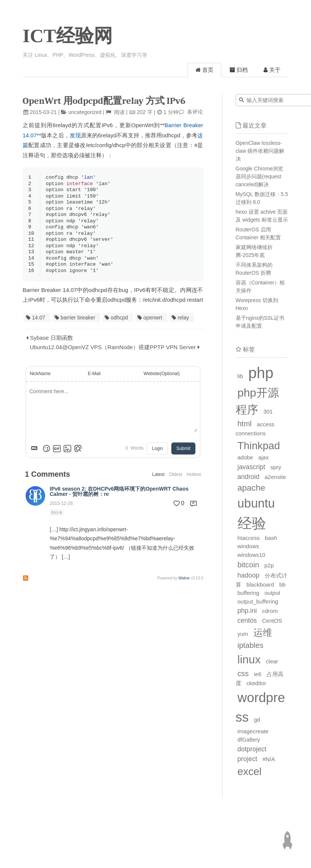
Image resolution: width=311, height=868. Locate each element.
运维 (263, 632)
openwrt (153, 324)
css (243, 673)
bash (271, 538)
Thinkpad (259, 446)
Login (157, 455)
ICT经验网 (68, 36)
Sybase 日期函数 (52, 344)
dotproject (252, 749)
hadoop (248, 575)
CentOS (272, 621)
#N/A (269, 759)
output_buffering (258, 601)
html (245, 424)
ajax (264, 457)
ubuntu (256, 503)
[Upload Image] (67, 455)
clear (272, 661)
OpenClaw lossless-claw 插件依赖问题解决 (260, 151)
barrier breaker (78, 324)
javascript (252, 467)
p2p (269, 565)
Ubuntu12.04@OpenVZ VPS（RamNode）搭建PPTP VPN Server (113, 353)
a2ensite (275, 477)
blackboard (260, 584)
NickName (40, 380)
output (273, 593)
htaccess (249, 538)
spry (276, 467)
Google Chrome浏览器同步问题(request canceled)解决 (260, 176)
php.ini (247, 611)
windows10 (252, 555)
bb (283, 584)
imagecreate (253, 731)
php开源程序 (257, 401)
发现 (75, 135)
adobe (245, 457)
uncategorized (85, 112)
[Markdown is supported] (36, 455)
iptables (251, 645)
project (248, 759)
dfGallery (249, 740)
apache (252, 488)
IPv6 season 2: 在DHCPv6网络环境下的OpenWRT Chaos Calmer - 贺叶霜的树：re (119, 497)
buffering (248, 593)
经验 (252, 523)
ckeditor (256, 683)
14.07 (39, 324)
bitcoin (248, 565)
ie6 (258, 674)
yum (243, 634)
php (261, 373)
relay (183, 324)
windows (248, 546)
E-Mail (94, 380)
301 (268, 411)
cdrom (270, 611)
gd (257, 720)
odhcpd (119, 324)
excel (250, 771)
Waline (184, 584)
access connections (255, 429)
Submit (183, 455)
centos (247, 620)
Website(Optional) (162, 380)
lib (240, 376)
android (248, 477)
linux (249, 659)
